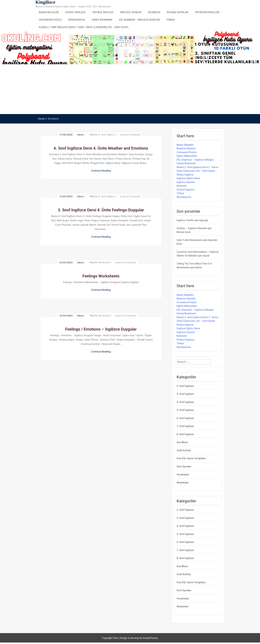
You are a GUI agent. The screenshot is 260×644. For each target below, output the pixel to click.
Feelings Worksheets (101, 276)
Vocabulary (104, 315)
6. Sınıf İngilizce (107, 134)
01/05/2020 (66, 262)
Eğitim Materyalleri (207, 12)
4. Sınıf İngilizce (185, 402)
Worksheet (104, 262)
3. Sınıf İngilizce (107, 196)
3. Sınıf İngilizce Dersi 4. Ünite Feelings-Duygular (101, 210)
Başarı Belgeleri (49, 12)
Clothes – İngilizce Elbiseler (192, 228)
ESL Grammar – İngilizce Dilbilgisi (139, 20)
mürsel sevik (184, 232)
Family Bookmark (102, 20)
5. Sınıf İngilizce (185, 410)
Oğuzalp (204, 220)
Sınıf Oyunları (184, 467)
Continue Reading (101, 171)
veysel (206, 256)
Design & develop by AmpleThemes (139, 638)
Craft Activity (184, 450)
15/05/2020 (66, 196)
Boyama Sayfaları (178, 12)
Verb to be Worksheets (189, 240)
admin (81, 135)
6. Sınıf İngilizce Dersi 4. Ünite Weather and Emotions (101, 148)
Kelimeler (154, 12)
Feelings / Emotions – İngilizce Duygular (101, 329)
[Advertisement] (130, 89)
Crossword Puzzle (50, 20)
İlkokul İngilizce (75, 12)
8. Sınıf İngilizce (185, 434)
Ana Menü (182, 442)
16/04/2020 (66, 316)
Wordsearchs (77, 20)
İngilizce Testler (185, 220)
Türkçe (171, 20)
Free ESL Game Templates (191, 458)
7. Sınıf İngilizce (185, 426)
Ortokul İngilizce (103, 12)
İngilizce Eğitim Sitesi (188, 178)
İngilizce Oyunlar (131, 12)
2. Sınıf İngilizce (185, 386)
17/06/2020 (66, 135)
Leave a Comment (130, 134)
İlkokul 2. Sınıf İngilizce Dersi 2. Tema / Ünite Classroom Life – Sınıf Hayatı (84, 27)
